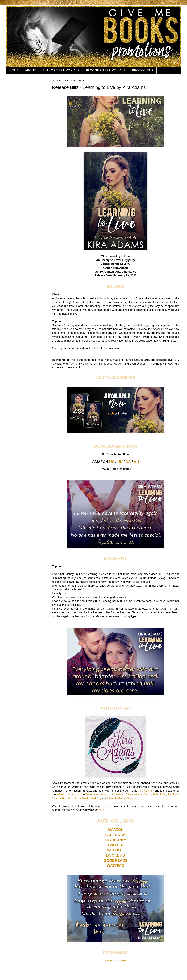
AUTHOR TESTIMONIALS (61, 70)
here (101, 810)
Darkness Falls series (126, 795)
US (112, 462)
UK (120, 462)
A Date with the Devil (154, 795)
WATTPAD (115, 865)
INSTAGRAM (116, 840)
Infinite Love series (68, 795)
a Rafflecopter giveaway (116, 960)
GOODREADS (115, 860)
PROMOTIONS (143, 70)
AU (136, 462)
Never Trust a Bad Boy (87, 798)
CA (128, 462)
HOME (14, 70)
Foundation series (96, 795)
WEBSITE (115, 850)
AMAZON (115, 830)
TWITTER (116, 845)
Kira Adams (145, 791)
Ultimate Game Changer (122, 798)
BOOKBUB (116, 855)
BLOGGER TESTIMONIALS (106, 70)
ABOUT (30, 70)
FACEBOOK (116, 835)
